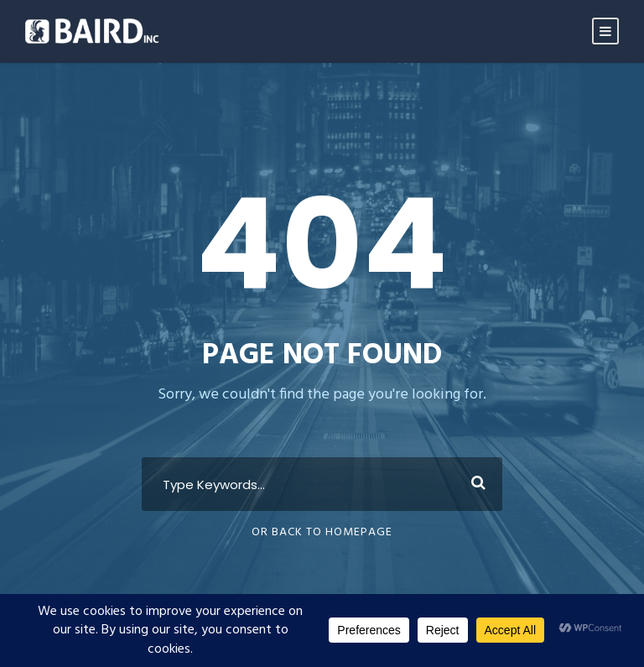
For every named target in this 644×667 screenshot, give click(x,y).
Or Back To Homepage (322, 532)
